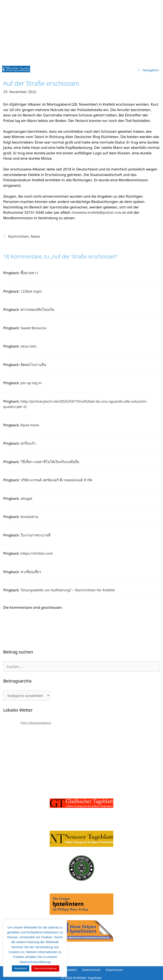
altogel (26, 498)
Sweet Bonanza (34, 328)
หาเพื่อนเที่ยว (31, 572)
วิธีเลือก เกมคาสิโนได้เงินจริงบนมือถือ (50, 462)
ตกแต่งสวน (29, 517)
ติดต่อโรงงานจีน (33, 365)
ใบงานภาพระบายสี (35, 535)
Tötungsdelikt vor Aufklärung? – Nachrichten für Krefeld (68, 590)
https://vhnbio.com (37, 553)
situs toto (29, 346)
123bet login (31, 291)
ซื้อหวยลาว (29, 273)
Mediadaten (68, 970)
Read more (30, 425)
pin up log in (31, 383)
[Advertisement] (81, 32)
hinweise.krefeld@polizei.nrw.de (99, 212)
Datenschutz (91, 970)
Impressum (114, 970)
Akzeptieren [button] (21, 968)
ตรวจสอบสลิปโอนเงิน (37, 309)
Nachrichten (18, 236)
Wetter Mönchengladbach (36, 723)
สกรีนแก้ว (28, 443)
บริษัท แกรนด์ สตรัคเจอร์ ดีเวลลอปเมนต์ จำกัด (56, 480)
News (35, 236)
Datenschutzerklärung (45, 968)
